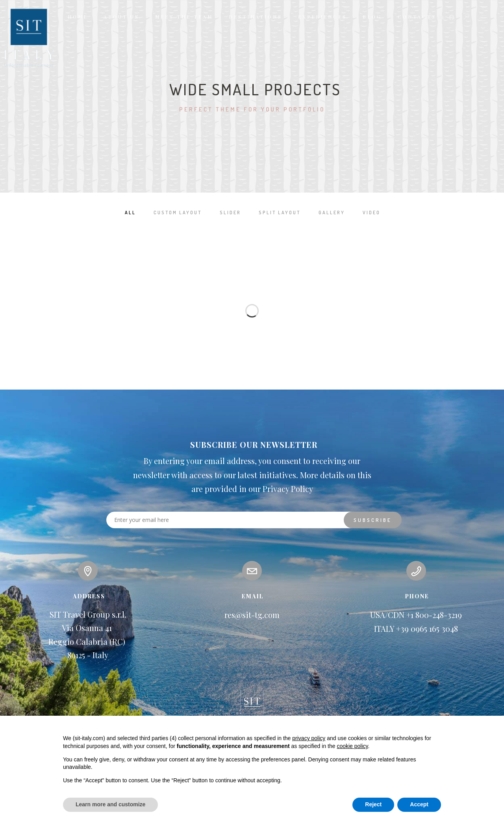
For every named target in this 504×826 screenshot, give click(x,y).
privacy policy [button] (309, 738)
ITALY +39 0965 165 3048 (416, 629)
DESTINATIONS (256, 17)
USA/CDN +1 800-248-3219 (416, 615)
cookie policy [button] (352, 746)
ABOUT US (121, 17)
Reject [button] (373, 804)
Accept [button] (419, 804)
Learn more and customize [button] (110, 804)
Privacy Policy (288, 489)
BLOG (372, 17)
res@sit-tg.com (252, 615)
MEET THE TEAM (184, 17)
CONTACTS (417, 17)
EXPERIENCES (322, 17)
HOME (78, 17)
